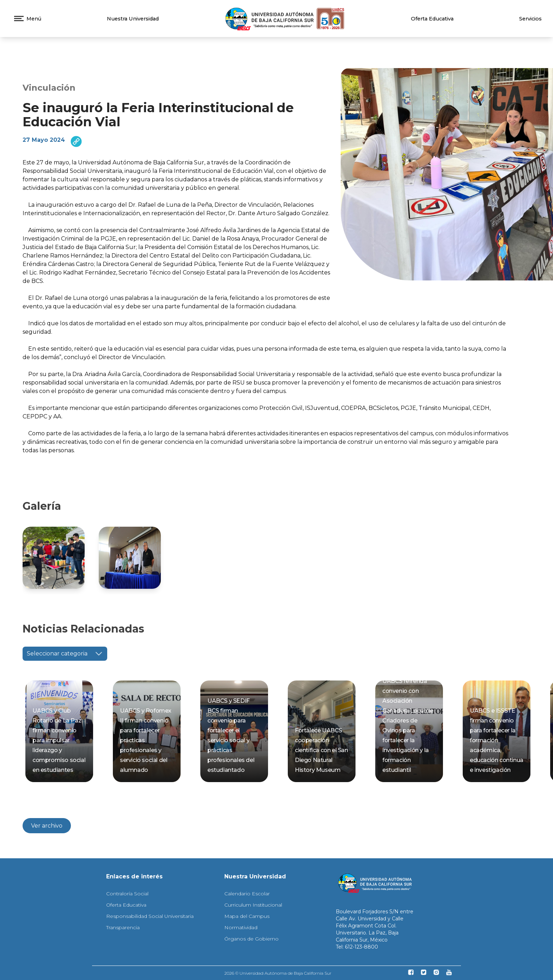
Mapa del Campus (247, 916)
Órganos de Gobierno (251, 939)
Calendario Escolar (247, 894)
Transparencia (123, 927)
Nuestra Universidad (133, 19)
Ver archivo (47, 826)
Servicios (530, 19)
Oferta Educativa (432, 19)
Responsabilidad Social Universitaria (150, 916)
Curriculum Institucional (253, 905)
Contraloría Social (127, 894)
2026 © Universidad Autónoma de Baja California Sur (278, 973)
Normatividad (241, 927)
